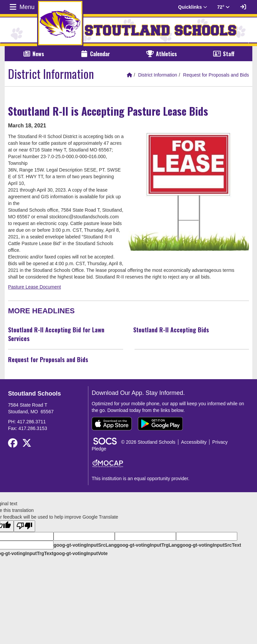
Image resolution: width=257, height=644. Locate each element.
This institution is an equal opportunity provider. (141, 478)
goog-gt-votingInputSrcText (210, 545)
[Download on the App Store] (112, 424)
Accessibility (194, 442)
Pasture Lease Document (34, 287)
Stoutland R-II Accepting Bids (171, 330)
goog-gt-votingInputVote (80, 553)
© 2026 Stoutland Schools (148, 442)
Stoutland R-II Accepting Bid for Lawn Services (56, 334)
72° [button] (223, 7)
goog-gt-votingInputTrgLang (148, 545)
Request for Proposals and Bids (216, 75)
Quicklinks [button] (193, 7)
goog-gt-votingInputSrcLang (85, 545)
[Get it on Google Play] (160, 424)
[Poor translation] (24, 526)
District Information (158, 75)
